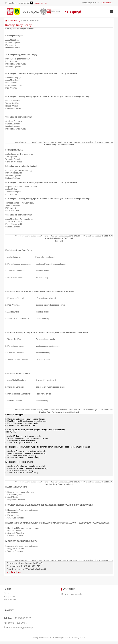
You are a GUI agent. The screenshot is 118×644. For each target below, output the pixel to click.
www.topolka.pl (107, 3)
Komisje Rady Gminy (18, 25)
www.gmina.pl (79, 638)
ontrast (35, 3)
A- (46, 3)
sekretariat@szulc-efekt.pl (62, 638)
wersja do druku (14, 572)
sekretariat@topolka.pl (22, 628)
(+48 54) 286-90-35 (22, 618)
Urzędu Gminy (13, 21)
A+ (42, 3)
